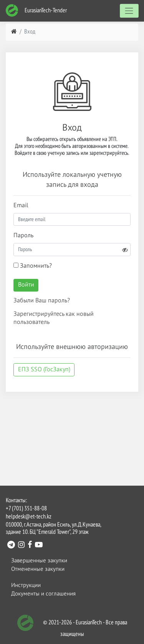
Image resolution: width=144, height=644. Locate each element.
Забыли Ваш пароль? (42, 301)
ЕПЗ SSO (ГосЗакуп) (44, 370)
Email (21, 206)
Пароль (23, 236)
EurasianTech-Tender (36, 11)
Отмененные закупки (38, 569)
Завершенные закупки (39, 561)
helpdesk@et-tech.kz (29, 517)
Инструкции (26, 585)
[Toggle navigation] (129, 11)
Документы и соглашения (43, 594)
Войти (26, 285)
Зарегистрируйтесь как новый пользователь (54, 318)
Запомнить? (33, 266)
